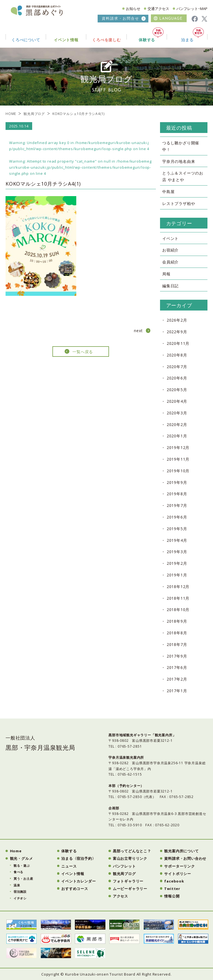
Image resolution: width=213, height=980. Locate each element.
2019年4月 (177, 540)
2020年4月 (177, 401)
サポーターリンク (179, 866)
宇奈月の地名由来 (179, 161)
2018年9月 (177, 621)
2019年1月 (177, 575)
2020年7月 (177, 367)
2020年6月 (177, 378)
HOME (11, 114)
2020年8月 (177, 355)
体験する (151, 35)
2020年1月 (177, 436)
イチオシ (20, 898)
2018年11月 (178, 598)
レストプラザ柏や (179, 203)
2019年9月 (177, 482)
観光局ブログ (34, 114)
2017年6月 (177, 667)
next (138, 331)
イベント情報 (73, 874)
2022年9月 (177, 332)
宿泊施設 (20, 892)
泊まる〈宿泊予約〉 (78, 858)
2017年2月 (177, 679)
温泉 (17, 885)
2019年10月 (178, 471)
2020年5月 (177, 390)
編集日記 (170, 286)
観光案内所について (181, 851)
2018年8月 (177, 633)
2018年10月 (178, 610)
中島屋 (168, 192)
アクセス (121, 896)
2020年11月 (178, 343)
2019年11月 (178, 459)
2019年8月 (177, 494)
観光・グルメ (21, 858)
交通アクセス (158, 9)
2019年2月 (177, 563)
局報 (166, 274)
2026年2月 (177, 320)
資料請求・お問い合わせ (185, 858)
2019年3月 (177, 552)
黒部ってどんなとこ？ (132, 851)
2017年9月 (177, 656)
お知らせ (133, 9)
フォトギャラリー (128, 881)
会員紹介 (170, 262)
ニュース (69, 866)
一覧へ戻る (83, 352)
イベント (170, 238)
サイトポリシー (178, 874)
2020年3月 (177, 413)
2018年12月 (178, 587)
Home (16, 851)
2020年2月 (177, 424)
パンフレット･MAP (192, 9)
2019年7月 (177, 505)
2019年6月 (177, 517)
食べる (18, 872)
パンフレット (124, 866)
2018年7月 (177, 644)
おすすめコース (75, 889)
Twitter (172, 889)
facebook (174, 881)
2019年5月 (177, 529)
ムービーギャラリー (130, 889)
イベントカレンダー (78, 881)
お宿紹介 (170, 250)
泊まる (192, 35)
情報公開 (172, 896)
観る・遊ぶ (22, 865)
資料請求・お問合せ (121, 18)
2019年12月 (178, 447)
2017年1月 (177, 691)
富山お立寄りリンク (130, 858)
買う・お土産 (23, 878)
